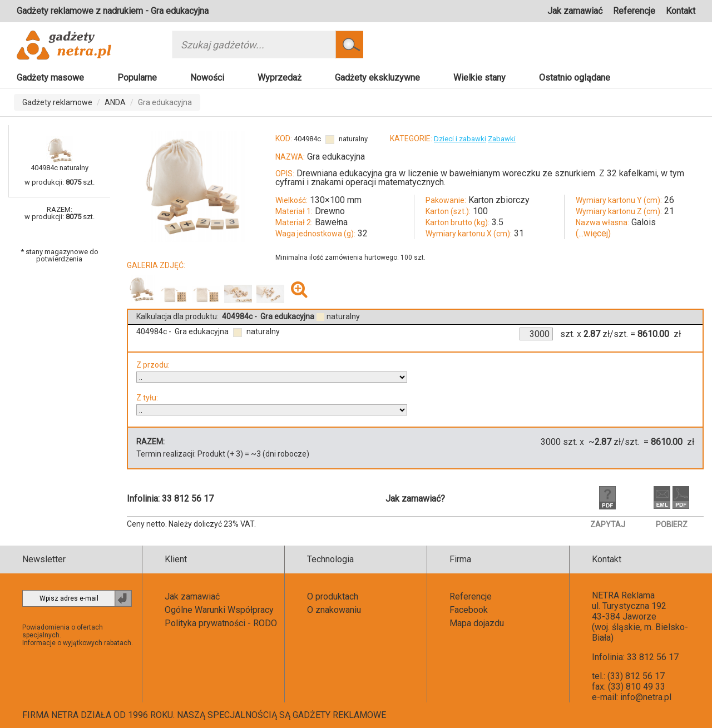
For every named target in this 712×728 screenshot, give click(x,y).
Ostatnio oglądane (575, 78)
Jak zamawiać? (415, 499)
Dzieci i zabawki (460, 139)
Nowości (207, 78)
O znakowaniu (334, 610)
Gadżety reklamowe (57, 102)
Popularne (137, 78)
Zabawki (502, 139)
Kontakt (681, 11)
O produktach (333, 596)
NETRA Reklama (623, 595)
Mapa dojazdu (477, 623)
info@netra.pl (646, 697)
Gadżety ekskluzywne (377, 78)
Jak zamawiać (575, 11)
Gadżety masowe (50, 78)
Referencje (634, 11)
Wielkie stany (479, 78)
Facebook (469, 610)
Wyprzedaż (280, 78)
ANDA (115, 102)
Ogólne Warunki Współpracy (219, 610)
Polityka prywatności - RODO (221, 623)
